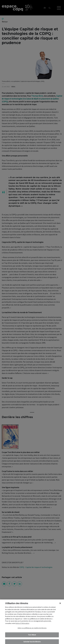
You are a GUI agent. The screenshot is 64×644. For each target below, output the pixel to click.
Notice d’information (22, 624)
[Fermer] (60, 604)
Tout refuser (32, 636)
